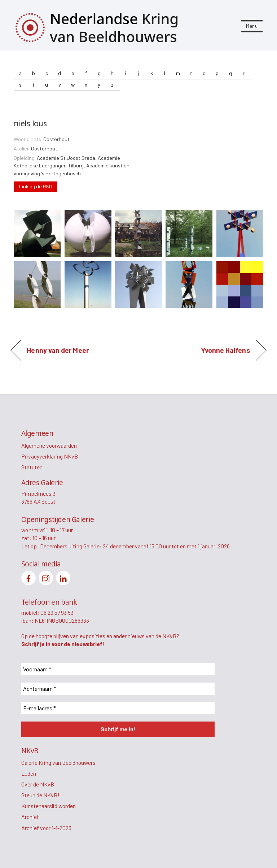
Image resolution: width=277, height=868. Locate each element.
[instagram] (46, 577)
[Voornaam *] (118, 669)
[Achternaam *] (118, 689)
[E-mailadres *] (118, 708)
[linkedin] (63, 577)
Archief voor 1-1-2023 (46, 828)
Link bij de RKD (36, 186)
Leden (29, 773)
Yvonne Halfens (226, 350)
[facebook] (28, 577)
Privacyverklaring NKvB (50, 456)
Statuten (32, 467)
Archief (30, 817)
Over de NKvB (38, 784)
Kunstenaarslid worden (49, 806)
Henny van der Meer (58, 350)
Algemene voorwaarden (49, 445)
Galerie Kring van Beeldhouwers (58, 762)
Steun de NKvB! (40, 795)
